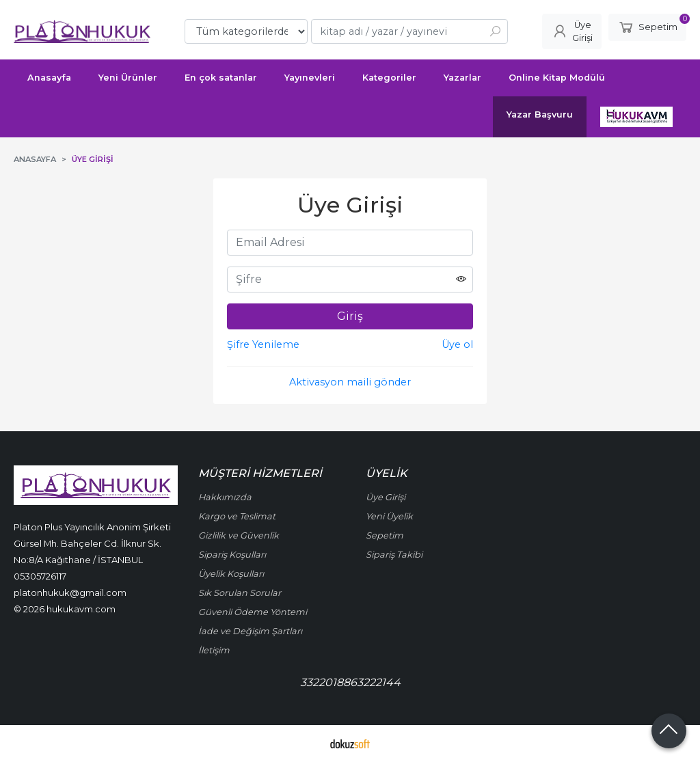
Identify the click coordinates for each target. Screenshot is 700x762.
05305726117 (40, 576)
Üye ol (457, 344)
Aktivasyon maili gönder (350, 382)
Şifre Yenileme (263, 344)
